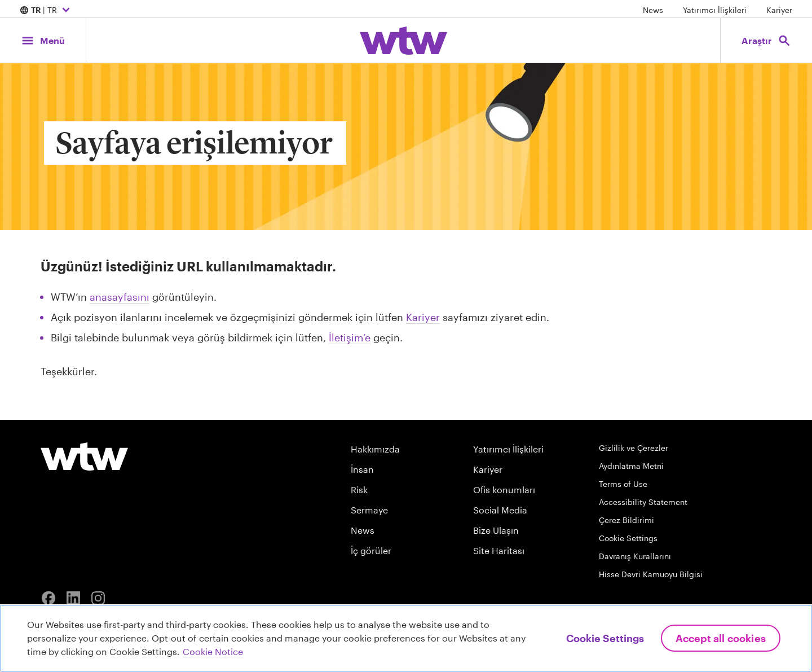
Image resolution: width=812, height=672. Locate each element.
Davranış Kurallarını (635, 556)
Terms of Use (623, 484)
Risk (359, 489)
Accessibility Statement (643, 502)
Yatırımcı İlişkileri (715, 10)
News (653, 10)
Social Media (500, 510)
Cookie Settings (628, 538)
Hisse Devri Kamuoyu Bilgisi (651, 574)
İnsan (362, 469)
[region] (406, 638)
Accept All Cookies (721, 638)
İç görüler (371, 550)
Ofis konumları (504, 489)
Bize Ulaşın (496, 530)
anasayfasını (120, 297)
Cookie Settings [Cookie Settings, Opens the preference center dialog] (605, 638)
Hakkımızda (375, 449)
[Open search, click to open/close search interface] (766, 40)
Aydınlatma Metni (631, 466)
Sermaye (369, 510)
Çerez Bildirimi (626, 520)
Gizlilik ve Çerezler (634, 448)
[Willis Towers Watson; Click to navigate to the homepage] (403, 41)
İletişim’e (350, 337)
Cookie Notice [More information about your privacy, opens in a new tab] (213, 651)
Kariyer (779, 10)
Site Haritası (499, 550)
